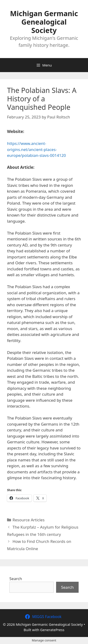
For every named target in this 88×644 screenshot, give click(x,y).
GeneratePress (52, 630)
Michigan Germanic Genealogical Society (44, 22)
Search (16, 579)
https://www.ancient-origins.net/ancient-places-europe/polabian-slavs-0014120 (36, 149)
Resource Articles (29, 520)
